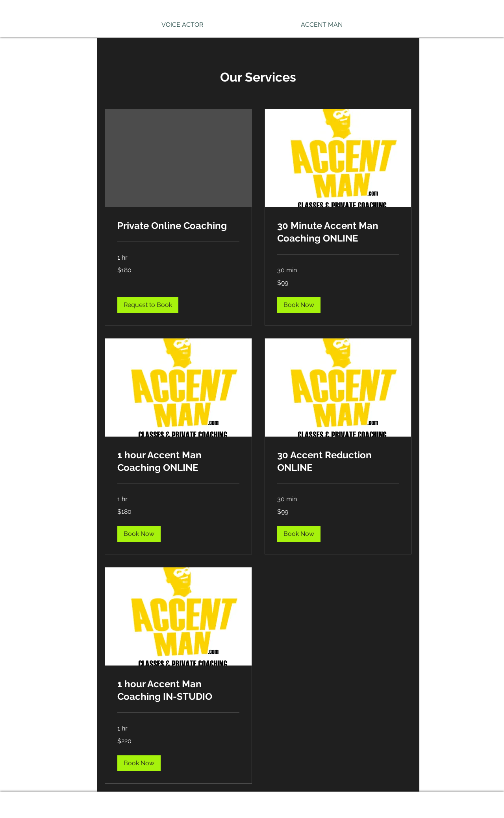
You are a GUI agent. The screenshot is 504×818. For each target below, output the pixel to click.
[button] (148, 305)
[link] (178, 226)
